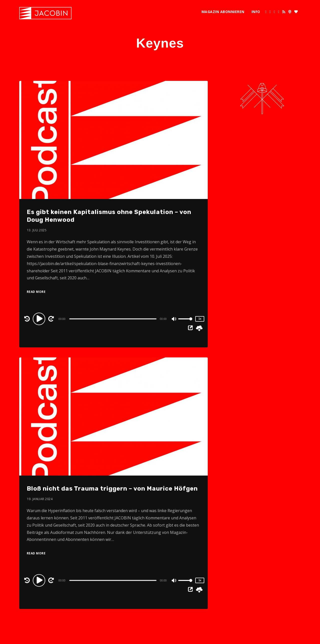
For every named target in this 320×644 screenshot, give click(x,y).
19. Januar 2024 (40, 499)
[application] (114, 319)
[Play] (40, 319)
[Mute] (174, 319)
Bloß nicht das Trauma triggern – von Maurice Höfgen (112, 489)
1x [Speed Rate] (200, 319)
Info (256, 12)
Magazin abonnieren (223, 12)
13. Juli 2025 (37, 230)
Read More (36, 292)
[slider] (113, 319)
